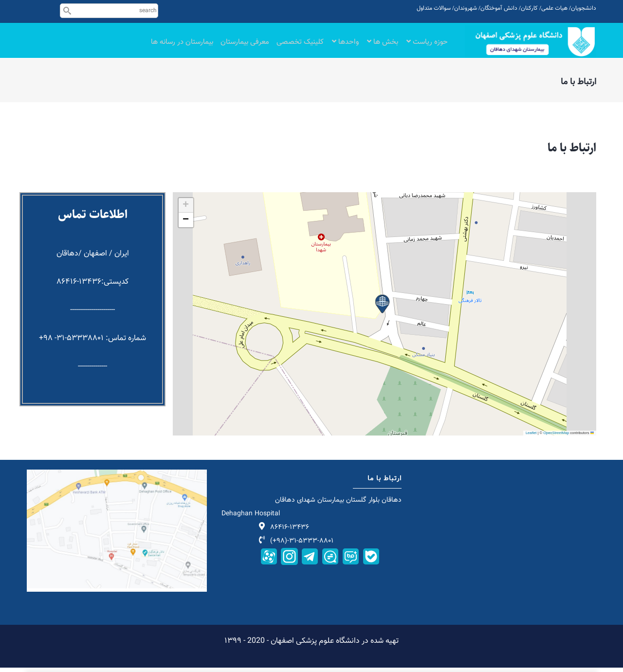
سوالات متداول (434, 8)
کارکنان (529, 8)
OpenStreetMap (556, 437)
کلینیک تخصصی (300, 45)
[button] (382, 308)
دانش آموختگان (499, 8)
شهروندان (466, 8)
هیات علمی (554, 8)
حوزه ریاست (427, 45)
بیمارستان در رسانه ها (182, 45)
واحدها (345, 45)
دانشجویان (584, 8)
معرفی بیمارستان (245, 45)
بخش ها (383, 45)
